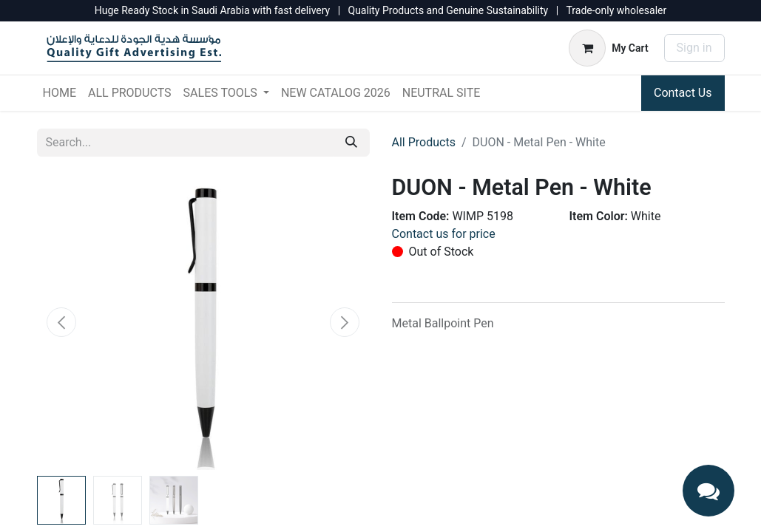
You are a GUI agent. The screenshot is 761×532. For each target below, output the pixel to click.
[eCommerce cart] (608, 48)
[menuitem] (60, 93)
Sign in (694, 48)
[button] (62, 322)
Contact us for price (444, 234)
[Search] (351, 143)
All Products (424, 142)
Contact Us (683, 93)
